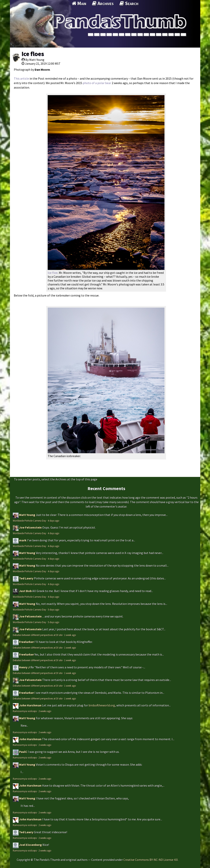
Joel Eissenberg (30, 845)
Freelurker (26, 642)
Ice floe (53, 273)
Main (79, 3)
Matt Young (27, 515)
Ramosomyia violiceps (25, 711)
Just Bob (25, 591)
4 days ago (54, 521)
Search (129, 3)
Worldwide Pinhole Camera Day (29, 521)
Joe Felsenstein (30, 527)
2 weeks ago (45, 711)
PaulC (23, 752)
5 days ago (54, 610)
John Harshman (30, 705)
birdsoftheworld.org (102, 705)
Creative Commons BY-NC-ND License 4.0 (151, 860)
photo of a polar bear (97, 83)
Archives (103, 3)
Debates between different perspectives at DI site (38, 635)
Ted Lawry (26, 578)
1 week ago (70, 635)
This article (21, 78)
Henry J (24, 667)
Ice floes (33, 54)
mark (23, 540)
